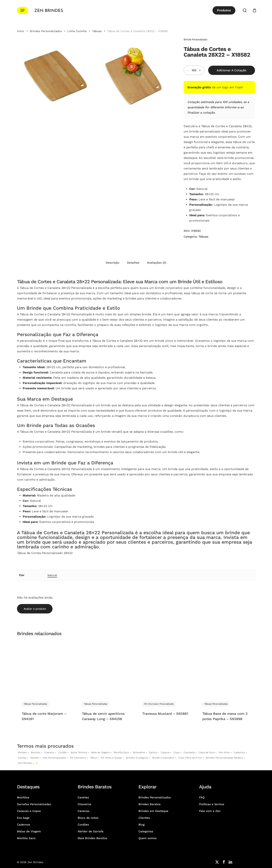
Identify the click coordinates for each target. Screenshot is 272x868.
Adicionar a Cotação (232, 70)
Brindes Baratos (150, 804)
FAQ (202, 797)
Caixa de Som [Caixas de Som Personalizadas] (207, 752)
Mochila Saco (26, 838)
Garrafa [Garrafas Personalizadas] (34, 758)
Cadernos (239, 752)
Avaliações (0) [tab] (157, 263)
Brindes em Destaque (153, 811)
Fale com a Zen (210, 811)
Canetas (83, 797)
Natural (52, 575)
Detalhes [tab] (133, 263)
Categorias (146, 831)
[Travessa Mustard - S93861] (166, 668)
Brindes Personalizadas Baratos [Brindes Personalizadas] (224, 758)
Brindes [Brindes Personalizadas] (22, 752)
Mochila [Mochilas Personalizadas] (35, 752)
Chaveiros (84, 804)
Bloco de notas (88, 818)
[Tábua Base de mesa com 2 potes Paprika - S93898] (226, 668)
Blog (141, 825)
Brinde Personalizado (195, 39)
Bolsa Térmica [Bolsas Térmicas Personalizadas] (79, 752)
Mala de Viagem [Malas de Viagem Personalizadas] (100, 752)
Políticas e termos (212, 804)
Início (21, 31)
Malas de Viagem (29, 831)
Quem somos (148, 838)
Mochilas (23, 797)
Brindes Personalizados (46, 31)
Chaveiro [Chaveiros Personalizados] (49, 752)
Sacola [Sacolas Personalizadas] (153, 752)
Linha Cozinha (77, 31)
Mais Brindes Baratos (92, 838)
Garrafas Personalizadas (34, 804)
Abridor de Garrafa (91, 831)
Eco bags (23, 818)
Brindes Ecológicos (137, 758)
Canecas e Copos (29, 811)
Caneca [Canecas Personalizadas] (165, 752)
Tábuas (97, 31)
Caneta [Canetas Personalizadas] (22, 758)
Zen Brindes (25, 763)
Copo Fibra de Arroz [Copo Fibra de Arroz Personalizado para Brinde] (190, 758)
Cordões (83, 825)
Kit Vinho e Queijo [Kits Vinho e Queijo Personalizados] (111, 758)
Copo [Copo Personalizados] (177, 752)
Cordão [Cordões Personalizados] (62, 752)
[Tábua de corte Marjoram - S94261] (46, 668)
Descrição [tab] (113, 263)
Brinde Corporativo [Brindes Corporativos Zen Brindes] (163, 758)
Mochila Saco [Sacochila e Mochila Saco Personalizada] (121, 752)
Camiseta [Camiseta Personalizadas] (189, 752)
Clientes (144, 818)
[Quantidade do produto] (194, 70)
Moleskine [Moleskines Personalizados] (139, 752)
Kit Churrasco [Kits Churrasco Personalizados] (78, 758)
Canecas (83, 811)
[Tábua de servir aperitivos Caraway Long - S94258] (106, 668)
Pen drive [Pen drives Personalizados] (224, 752)
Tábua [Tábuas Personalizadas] (93, 758)
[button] (22, 10)
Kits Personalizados (54, 758)
